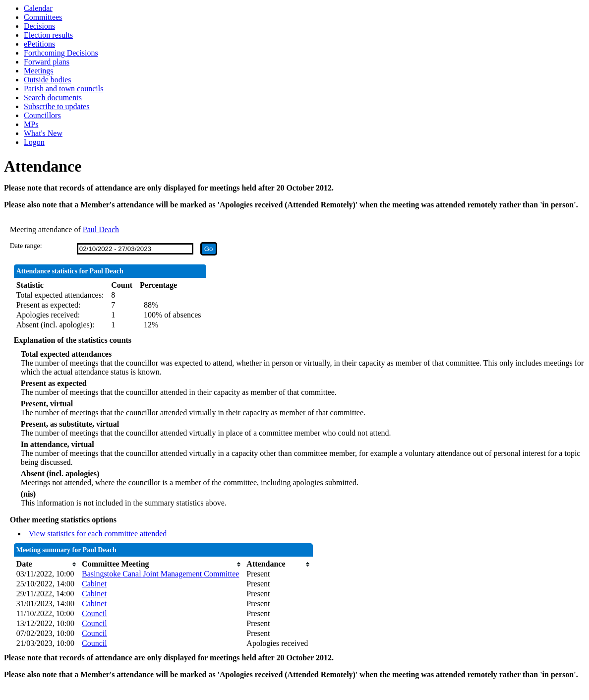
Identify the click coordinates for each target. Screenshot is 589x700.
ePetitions (39, 44)
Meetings (39, 71)
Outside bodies (48, 80)
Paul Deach (101, 229)
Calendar (38, 8)
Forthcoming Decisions (61, 53)
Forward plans (47, 62)
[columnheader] (47, 564)
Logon (34, 142)
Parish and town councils (63, 89)
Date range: (26, 246)
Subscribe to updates (57, 106)
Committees (43, 17)
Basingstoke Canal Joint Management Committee (160, 574)
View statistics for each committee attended (98, 534)
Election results (48, 35)
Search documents (53, 97)
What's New (43, 133)
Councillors (42, 115)
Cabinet (94, 584)
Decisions (39, 26)
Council (94, 613)
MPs (31, 124)
